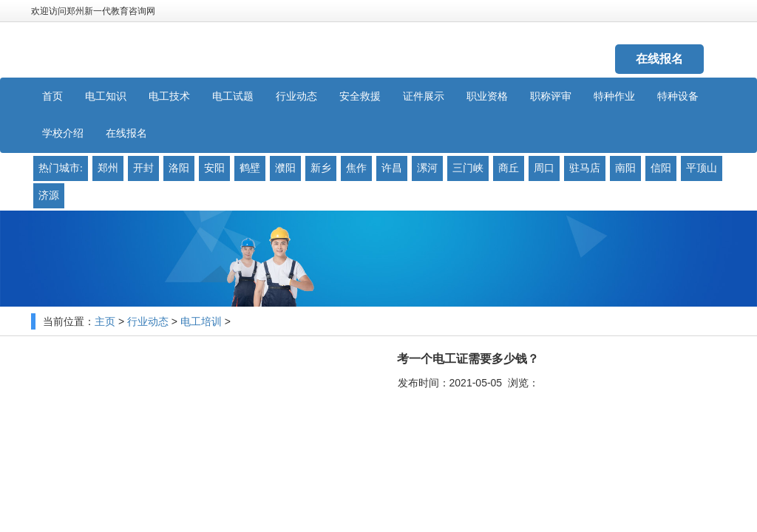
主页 (105, 322)
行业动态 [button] (296, 96)
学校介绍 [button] (63, 133)
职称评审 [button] (551, 96)
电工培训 (201, 322)
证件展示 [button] (424, 96)
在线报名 (659, 59)
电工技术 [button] (169, 96)
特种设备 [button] (678, 96)
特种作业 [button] (614, 96)
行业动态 (148, 322)
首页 (52, 96)
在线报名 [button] (126, 133)
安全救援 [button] (360, 96)
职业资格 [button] (487, 96)
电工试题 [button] (233, 96)
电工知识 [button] (106, 96)
